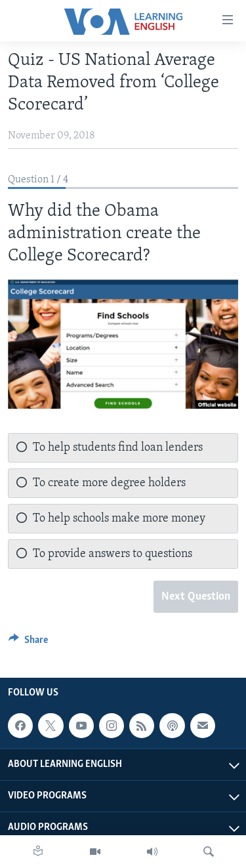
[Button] (28, 643)
